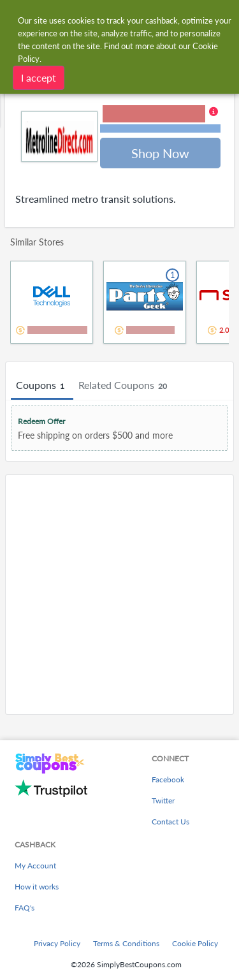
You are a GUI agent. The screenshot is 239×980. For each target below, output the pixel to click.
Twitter (163, 801)
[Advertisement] (119, 595)
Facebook (168, 779)
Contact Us (170, 822)
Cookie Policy (195, 943)
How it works (37, 887)
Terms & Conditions (126, 943)
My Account (35, 866)
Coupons (42, 386)
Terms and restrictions (161, 128)
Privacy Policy (57, 943)
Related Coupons (125, 386)
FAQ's (25, 908)
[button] (160, 120)
